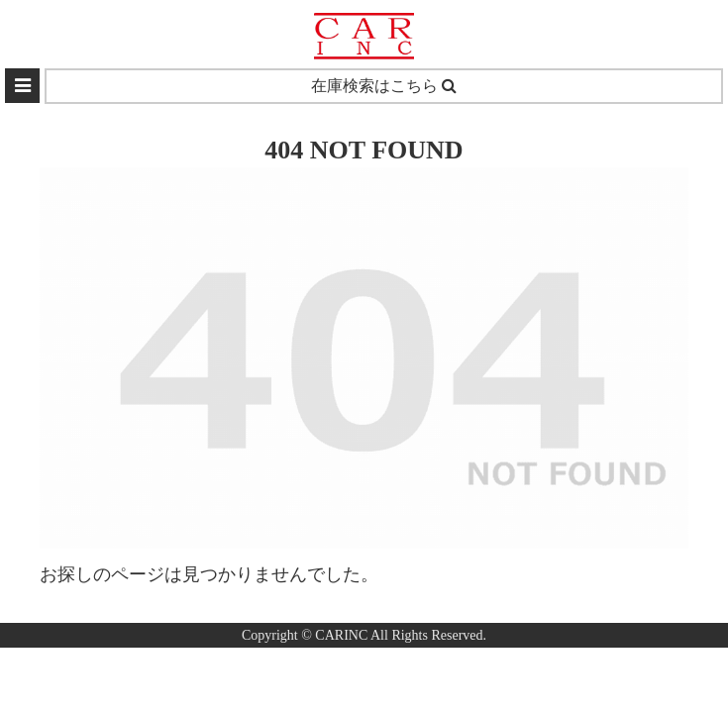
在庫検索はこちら (384, 86)
